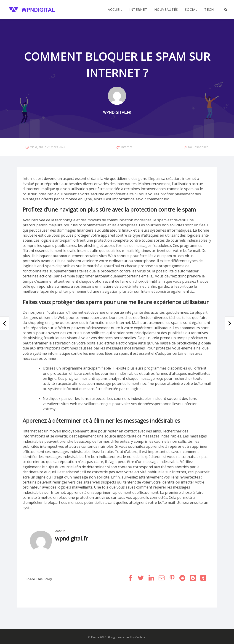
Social (191, 10)
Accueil (115, 10)
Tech (209, 10)
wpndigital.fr (71, 538)
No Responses (198, 147)
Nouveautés (166, 10)
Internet (138, 10)
